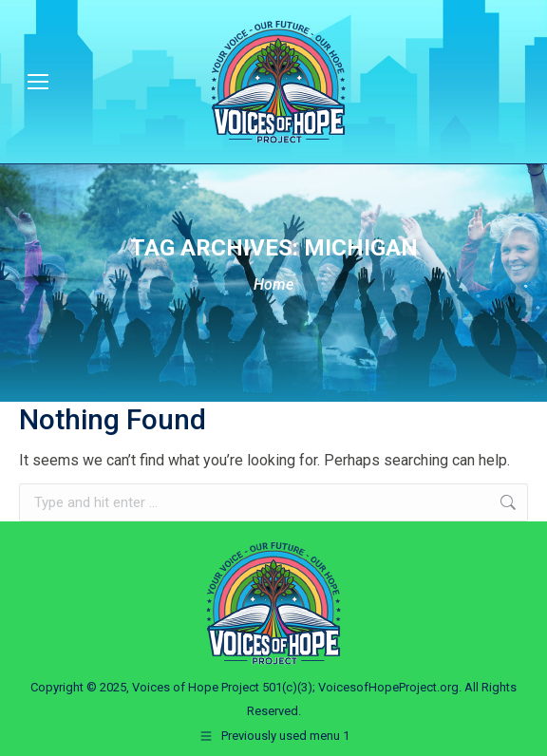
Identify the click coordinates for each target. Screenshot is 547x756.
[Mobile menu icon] (38, 82)
